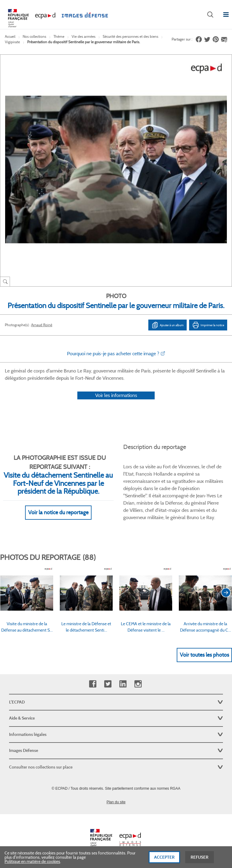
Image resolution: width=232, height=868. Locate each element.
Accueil (10, 36)
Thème (59, 36)
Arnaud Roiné (42, 325)
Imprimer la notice (208, 325)
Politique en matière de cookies (32, 863)
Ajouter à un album (168, 325)
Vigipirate (12, 42)
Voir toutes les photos (204, 655)
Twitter (108, 684)
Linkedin (123, 684)
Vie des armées (84, 36)
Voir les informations (116, 395)
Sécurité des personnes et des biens (130, 36)
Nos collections (34, 36)
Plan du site (116, 802)
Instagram (138, 684)
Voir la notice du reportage (58, 512)
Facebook (93, 684)
